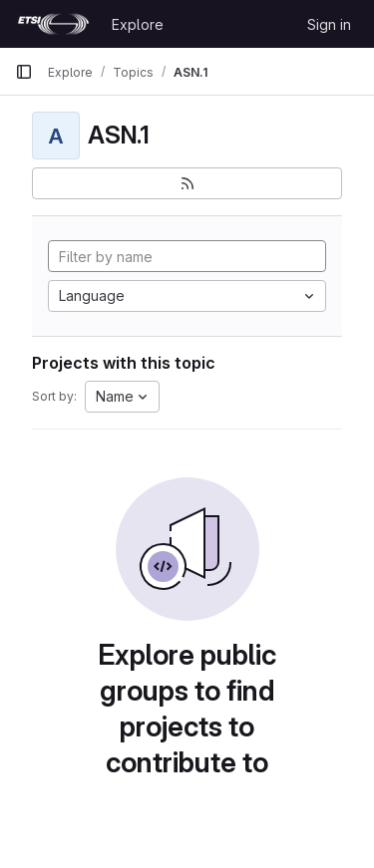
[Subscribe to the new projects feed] (187, 183)
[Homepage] (53, 24)
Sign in (329, 24)
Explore (138, 24)
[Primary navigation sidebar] (24, 72)
